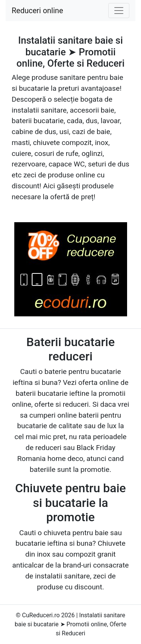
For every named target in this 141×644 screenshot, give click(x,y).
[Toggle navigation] (119, 11)
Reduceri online (37, 11)
